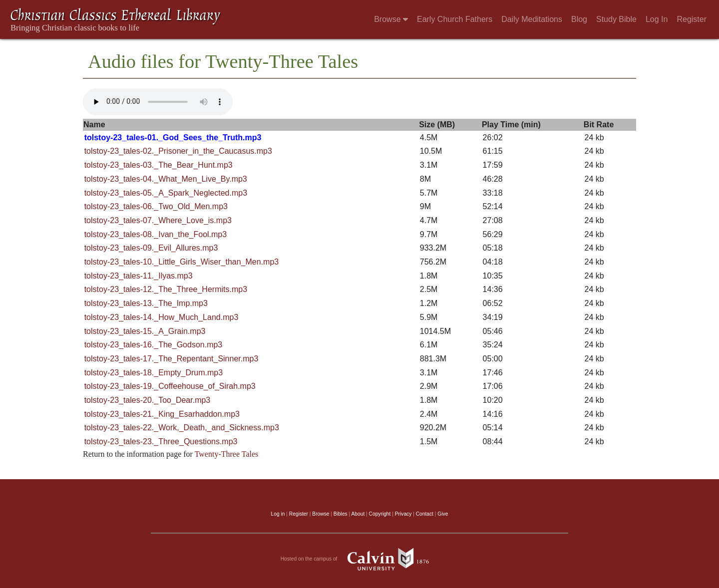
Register (692, 19)
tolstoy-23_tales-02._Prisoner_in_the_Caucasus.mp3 (178, 151)
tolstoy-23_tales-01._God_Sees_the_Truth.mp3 (173, 138)
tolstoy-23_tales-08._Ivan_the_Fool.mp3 (156, 234)
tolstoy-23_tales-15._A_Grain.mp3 (145, 331)
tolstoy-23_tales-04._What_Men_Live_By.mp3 (166, 179)
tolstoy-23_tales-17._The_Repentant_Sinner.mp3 (172, 359)
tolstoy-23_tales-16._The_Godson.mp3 (154, 345)
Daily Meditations (532, 19)
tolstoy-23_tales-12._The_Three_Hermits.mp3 (166, 289)
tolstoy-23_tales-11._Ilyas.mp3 (139, 276)
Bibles (341, 514)
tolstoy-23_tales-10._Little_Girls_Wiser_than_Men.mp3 (182, 262)
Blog (579, 19)
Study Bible (616, 19)
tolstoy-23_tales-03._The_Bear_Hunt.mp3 (159, 165)
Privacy (403, 514)
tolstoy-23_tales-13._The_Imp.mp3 (146, 303)
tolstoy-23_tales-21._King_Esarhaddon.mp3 (162, 414)
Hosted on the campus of (360, 559)
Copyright (380, 514)
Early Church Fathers (455, 19)
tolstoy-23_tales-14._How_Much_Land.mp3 (162, 317)
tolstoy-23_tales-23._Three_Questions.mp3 (161, 441)
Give (443, 514)
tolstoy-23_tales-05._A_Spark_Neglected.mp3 (166, 193)
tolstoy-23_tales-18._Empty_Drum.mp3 (154, 373)
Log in (278, 514)
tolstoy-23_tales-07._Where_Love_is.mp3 (158, 220)
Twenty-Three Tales (227, 454)
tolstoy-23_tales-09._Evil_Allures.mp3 (151, 248)
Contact (425, 514)
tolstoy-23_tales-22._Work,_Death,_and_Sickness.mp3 (182, 428)
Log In (657, 19)
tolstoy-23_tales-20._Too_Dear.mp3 (148, 400)
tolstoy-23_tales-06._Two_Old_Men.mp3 (156, 206)
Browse (391, 19)
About (358, 514)
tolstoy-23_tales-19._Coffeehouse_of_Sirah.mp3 (170, 386)
